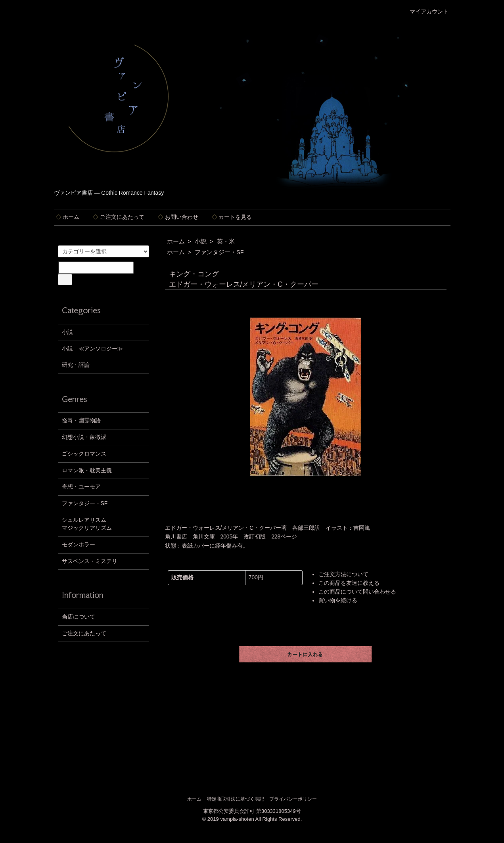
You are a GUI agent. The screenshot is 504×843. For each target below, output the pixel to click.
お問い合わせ (178, 217)
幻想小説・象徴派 (84, 437)
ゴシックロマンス (84, 454)
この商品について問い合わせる (357, 592)
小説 (201, 241)
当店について (79, 617)
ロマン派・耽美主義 (87, 470)
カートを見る (232, 217)
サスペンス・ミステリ (90, 561)
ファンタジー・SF (219, 252)
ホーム (68, 217)
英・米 (226, 241)
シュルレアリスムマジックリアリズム (87, 524)
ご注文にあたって (119, 217)
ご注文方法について (343, 574)
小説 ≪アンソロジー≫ (92, 349)
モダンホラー (79, 545)
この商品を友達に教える (349, 583)
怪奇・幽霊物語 (81, 421)
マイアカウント (425, 12)
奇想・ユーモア (81, 487)
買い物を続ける (338, 601)
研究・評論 (76, 365)
